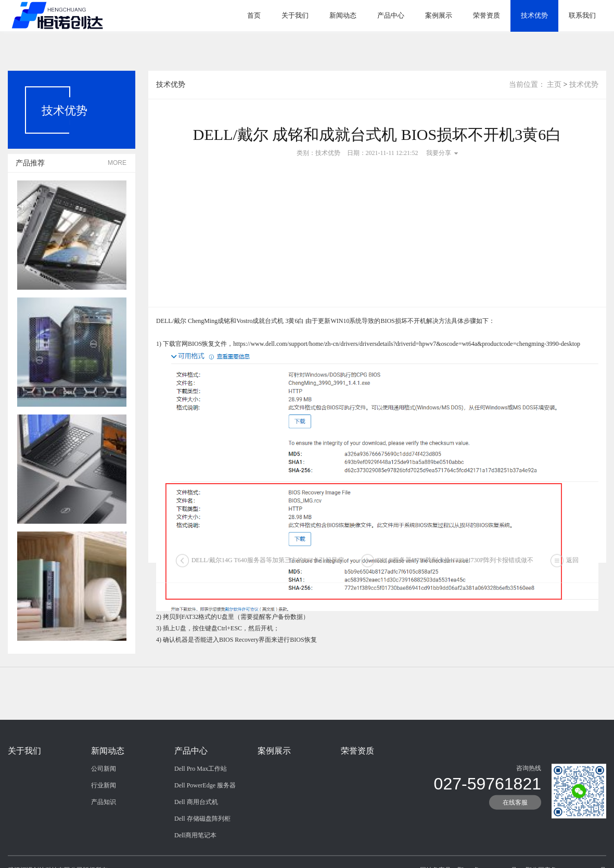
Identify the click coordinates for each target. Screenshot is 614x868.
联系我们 (582, 15)
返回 (572, 566)
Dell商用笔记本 (195, 858)
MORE (117, 163)
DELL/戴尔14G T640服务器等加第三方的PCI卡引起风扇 (268, 566)
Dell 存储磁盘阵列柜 (202, 841)
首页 (254, 15)
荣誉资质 (487, 15)
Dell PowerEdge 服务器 (205, 808)
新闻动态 (343, 15)
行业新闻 (104, 808)
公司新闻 (104, 791)
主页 (554, 85)
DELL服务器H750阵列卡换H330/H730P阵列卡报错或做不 (455, 566)
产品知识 (104, 824)
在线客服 (515, 825)
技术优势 (534, 15)
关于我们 (295, 15)
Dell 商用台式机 (196, 824)
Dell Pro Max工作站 (201, 791)
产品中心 (391, 15)
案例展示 (439, 15)
